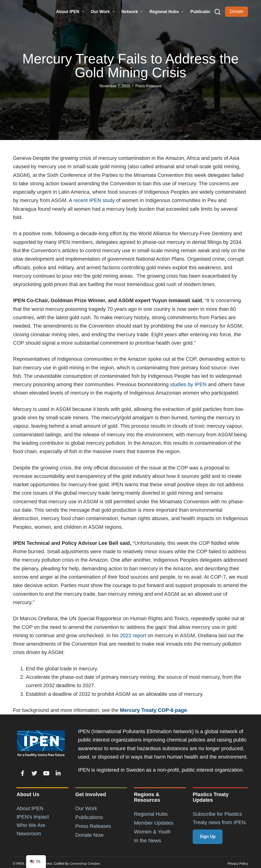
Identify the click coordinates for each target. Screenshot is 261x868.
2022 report (133, 635)
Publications (203, 12)
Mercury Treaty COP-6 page (153, 710)
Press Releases (148, 86)
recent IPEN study (94, 200)
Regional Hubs (167, 12)
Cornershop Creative (85, 864)
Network (133, 12)
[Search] (218, 12)
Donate (237, 11)
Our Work (103, 12)
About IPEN (71, 12)
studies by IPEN (188, 384)
